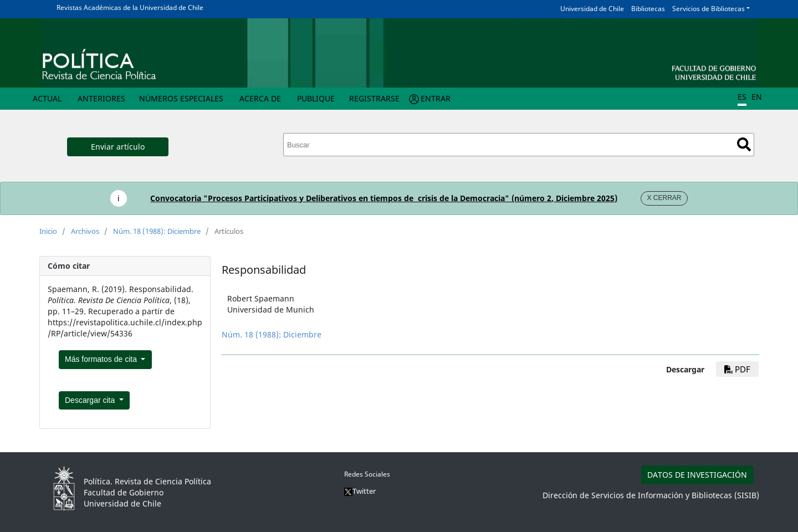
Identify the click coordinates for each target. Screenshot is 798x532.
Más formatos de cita (102, 359)
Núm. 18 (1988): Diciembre (157, 231)
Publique (316, 98)
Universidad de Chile (592, 9)
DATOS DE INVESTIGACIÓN (697, 475)
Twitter (360, 491)
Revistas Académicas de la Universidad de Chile (130, 7)
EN (757, 97)
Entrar (436, 98)
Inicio (48, 231)
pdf (737, 369)
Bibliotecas (648, 9)
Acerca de (260, 98)
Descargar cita (91, 400)
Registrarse (374, 98)
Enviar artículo (118, 147)
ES (742, 97)
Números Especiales (181, 98)
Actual (47, 98)
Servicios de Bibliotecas (709, 9)
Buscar (744, 144)
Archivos (85, 231)
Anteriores (101, 98)
